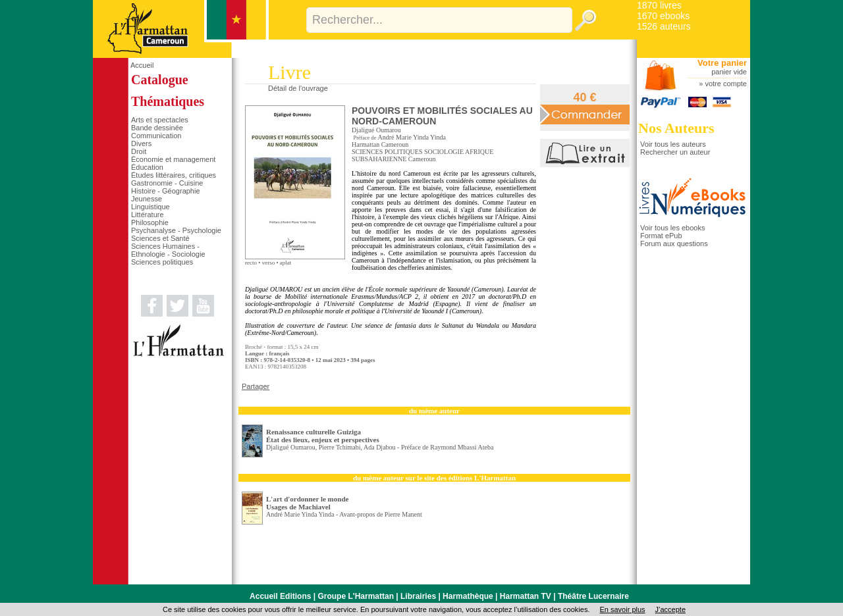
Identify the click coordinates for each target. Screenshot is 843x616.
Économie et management (173, 159)
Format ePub (661, 236)
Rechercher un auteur (675, 152)
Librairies (418, 596)
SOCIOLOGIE (444, 152)
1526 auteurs (664, 26)
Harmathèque (468, 596)
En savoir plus (622, 609)
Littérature (148, 215)
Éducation (147, 167)
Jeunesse (147, 199)
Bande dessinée (157, 128)
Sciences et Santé (160, 238)
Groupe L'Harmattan (356, 596)
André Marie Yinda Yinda (412, 137)
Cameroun (422, 159)
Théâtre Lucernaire (593, 596)
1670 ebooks (663, 16)
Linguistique (150, 207)
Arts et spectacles (160, 120)
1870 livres (659, 5)
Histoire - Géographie (166, 191)
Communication (156, 136)
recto (251, 263)
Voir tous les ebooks (672, 228)
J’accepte (670, 609)
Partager (256, 386)
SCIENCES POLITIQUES (387, 152)
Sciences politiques (162, 262)
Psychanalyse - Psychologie (176, 230)
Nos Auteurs (676, 128)
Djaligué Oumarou (376, 130)
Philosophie (150, 222)
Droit (139, 151)
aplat (286, 263)
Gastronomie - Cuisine (167, 183)
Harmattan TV (526, 596)
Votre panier (722, 63)
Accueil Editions (280, 596)
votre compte (726, 84)
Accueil (142, 65)
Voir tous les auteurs (673, 144)
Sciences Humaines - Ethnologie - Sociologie (168, 250)
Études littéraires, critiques (174, 175)
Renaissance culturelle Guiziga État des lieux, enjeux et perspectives (323, 436)
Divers (141, 143)
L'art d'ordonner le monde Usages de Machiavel (307, 503)
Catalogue (160, 80)
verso (269, 263)
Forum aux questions (674, 244)
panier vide (729, 72)
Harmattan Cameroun (380, 144)
